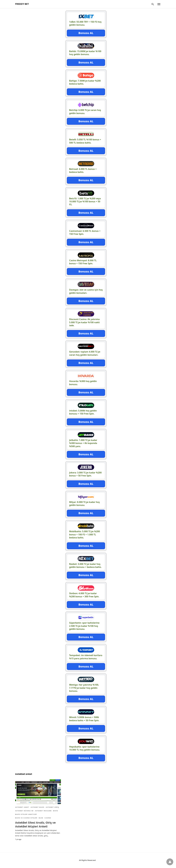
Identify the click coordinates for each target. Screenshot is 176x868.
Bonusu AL (86, 33)
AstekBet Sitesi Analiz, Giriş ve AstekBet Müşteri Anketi (35, 825)
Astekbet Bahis (37, 807)
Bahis (56, 811)
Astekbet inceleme (43, 811)
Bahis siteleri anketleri (26, 814)
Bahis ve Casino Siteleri (26, 818)
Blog (41, 818)
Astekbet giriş (52, 807)
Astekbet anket (22, 807)
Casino (48, 818)
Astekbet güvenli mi (24, 811)
